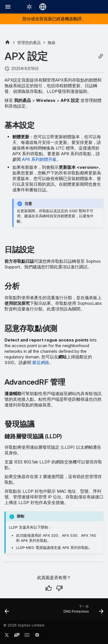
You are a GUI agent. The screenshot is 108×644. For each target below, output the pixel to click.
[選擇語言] (43, 7)
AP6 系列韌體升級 (39, 159)
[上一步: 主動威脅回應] (7, 611)
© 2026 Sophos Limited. (24, 625)
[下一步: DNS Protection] (83, 611)
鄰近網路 (41, 362)
